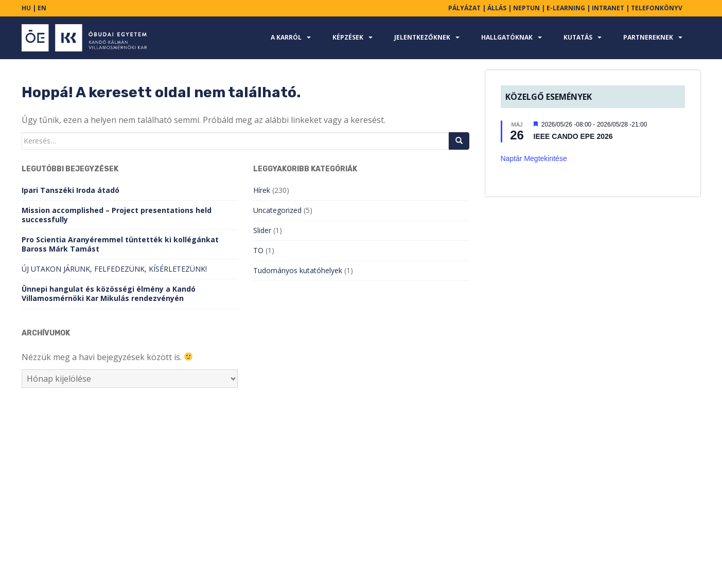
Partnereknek (648, 37)
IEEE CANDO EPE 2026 (573, 136)
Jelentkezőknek (422, 37)
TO (258, 250)
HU (26, 8)
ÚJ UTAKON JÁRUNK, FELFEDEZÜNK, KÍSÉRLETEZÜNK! (114, 269)
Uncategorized (277, 210)
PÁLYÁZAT (464, 8)
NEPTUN (526, 8)
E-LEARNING (566, 8)
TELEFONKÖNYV (657, 8)
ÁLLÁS (497, 8)
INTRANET (608, 8)
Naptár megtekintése (534, 158)
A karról (286, 37)
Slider (262, 230)
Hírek (262, 190)
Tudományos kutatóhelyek (298, 270)
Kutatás (578, 37)
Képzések (348, 37)
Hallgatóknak (507, 37)
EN (42, 8)
